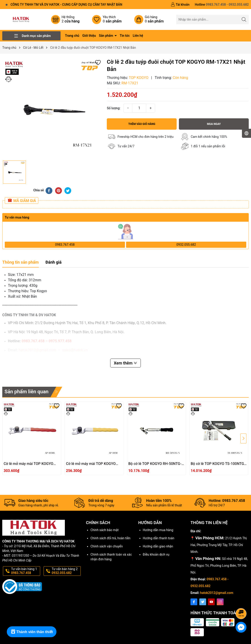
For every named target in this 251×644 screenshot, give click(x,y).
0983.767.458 (65, 245)
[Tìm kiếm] (244, 19)
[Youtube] (211, 602)
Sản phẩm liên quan (27, 392)
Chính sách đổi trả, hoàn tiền (110, 538)
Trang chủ (72, 36)
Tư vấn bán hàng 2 (66, 571)
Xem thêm (125, 363)
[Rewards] (32, 632)
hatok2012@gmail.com (217, 593)
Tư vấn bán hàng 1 (25, 571)
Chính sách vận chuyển (107, 546)
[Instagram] (220, 602)
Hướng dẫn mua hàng (158, 530)
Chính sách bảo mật (105, 530)
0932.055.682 (186, 245)
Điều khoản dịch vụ (156, 554)
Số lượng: (114, 108)
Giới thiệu (89, 36)
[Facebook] (194, 602)
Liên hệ (138, 36)
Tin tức (125, 36)
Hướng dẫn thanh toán (159, 538)
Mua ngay (214, 124)
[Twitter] (203, 602)
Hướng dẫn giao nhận (158, 546)
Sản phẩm (106, 36)
